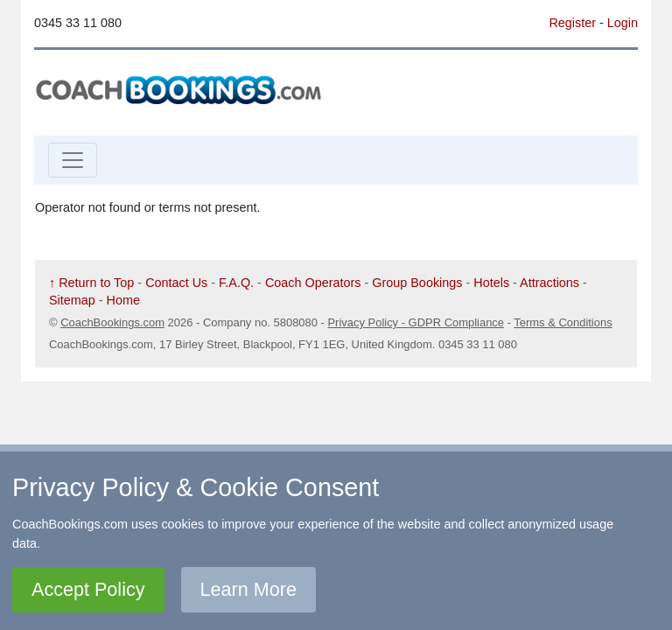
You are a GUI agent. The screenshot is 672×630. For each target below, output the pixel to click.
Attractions (549, 283)
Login (623, 23)
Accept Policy (88, 589)
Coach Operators (313, 283)
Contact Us (176, 283)
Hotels (491, 283)
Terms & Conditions (563, 322)
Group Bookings (417, 283)
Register (572, 23)
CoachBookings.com (112, 322)
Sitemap (72, 300)
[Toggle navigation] (73, 160)
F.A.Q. (236, 283)
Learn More (248, 589)
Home (123, 300)
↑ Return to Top (91, 283)
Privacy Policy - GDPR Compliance (416, 322)
